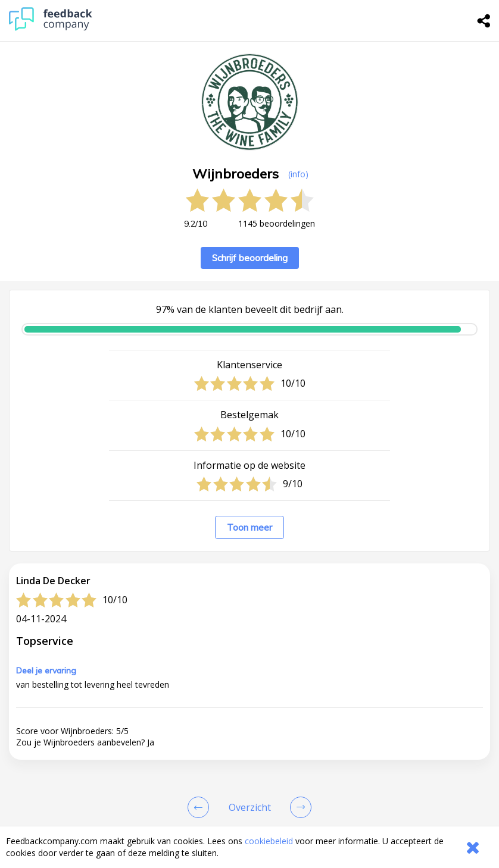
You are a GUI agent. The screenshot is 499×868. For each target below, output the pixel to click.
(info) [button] (298, 174)
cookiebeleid (269, 841)
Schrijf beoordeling (250, 258)
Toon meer (249, 527)
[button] (249, 757)
